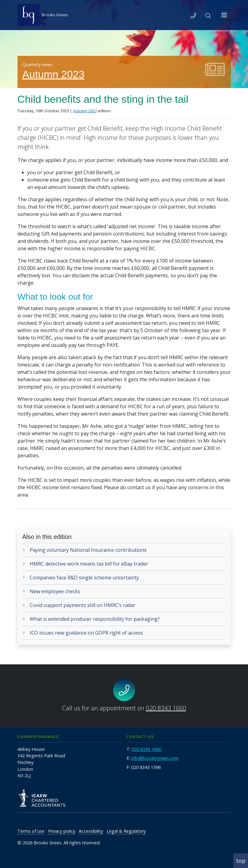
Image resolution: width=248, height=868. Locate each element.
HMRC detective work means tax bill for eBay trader (89, 564)
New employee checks (55, 591)
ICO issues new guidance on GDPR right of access (86, 633)
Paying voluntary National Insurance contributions (88, 550)
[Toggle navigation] (224, 15)
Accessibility (91, 831)
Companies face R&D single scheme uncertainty (84, 578)
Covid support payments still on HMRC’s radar (83, 605)
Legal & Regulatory (126, 831)
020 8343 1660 (166, 708)
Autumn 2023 (53, 74)
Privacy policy (62, 831)
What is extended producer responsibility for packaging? (95, 619)
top (241, 861)
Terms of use (31, 831)
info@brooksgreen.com (155, 758)
